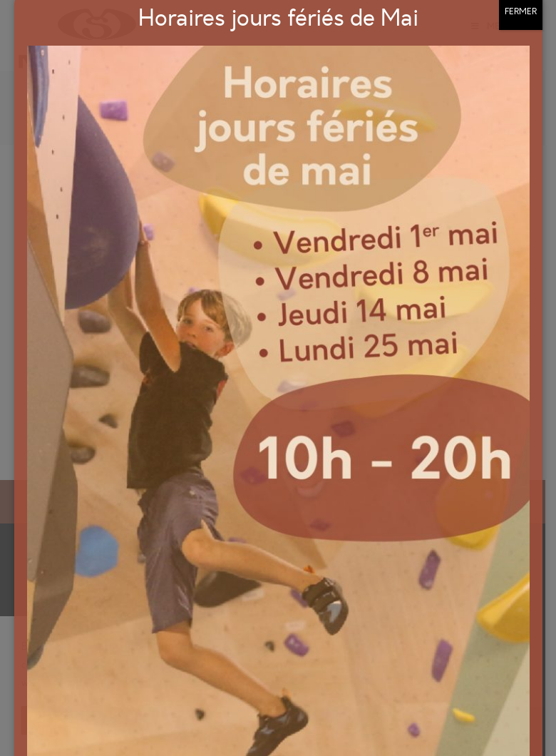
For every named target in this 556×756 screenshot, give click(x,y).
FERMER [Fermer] (521, 90)
